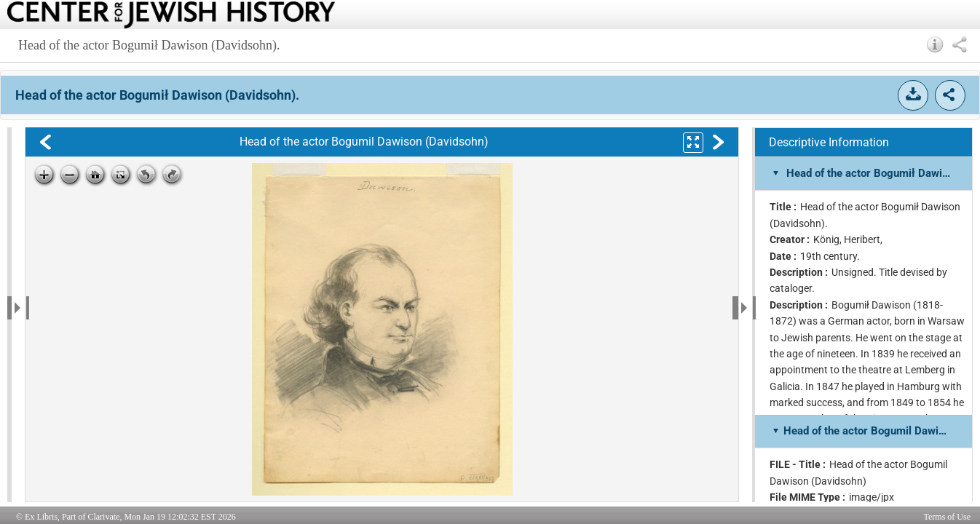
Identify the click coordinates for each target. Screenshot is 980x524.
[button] (935, 44)
